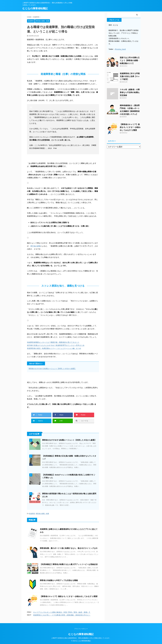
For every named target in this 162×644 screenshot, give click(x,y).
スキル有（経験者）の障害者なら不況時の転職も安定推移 (130, 92)
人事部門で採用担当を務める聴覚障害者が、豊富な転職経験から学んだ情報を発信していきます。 (81, 638)
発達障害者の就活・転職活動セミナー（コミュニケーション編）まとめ (54, 348)
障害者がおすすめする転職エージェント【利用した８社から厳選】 (52, 369)
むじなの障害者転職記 (35, 8)
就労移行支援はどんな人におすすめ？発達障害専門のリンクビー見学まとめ (56, 345)
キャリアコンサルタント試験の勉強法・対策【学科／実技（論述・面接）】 (62, 612)
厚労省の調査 (35, 246)
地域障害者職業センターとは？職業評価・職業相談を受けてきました (53, 342)
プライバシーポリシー (81, 629)
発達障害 (32, 514)
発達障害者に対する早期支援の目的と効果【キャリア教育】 (130, 76)
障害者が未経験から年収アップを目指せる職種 (59, 580)
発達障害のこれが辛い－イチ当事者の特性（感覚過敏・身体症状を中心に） (62, 615)
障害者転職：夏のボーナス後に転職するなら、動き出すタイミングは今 (69, 548)
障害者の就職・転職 (42, 514)
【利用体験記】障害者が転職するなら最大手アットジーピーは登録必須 (69, 564)
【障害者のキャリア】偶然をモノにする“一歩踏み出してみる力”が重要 (69, 596)
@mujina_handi (120, 49)
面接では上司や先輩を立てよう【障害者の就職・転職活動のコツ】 (130, 60)
